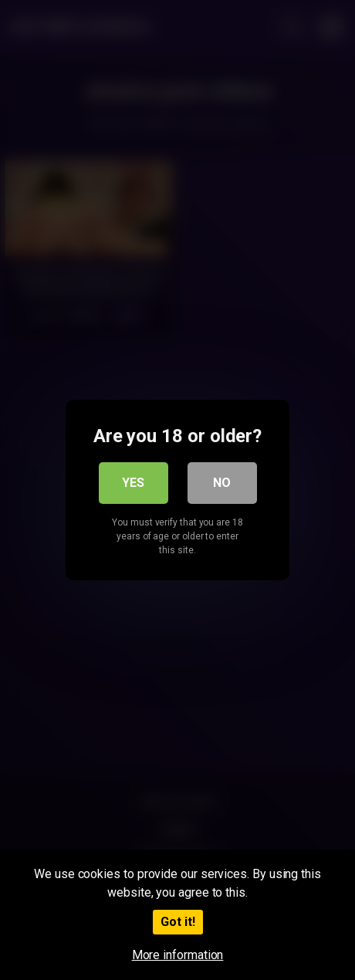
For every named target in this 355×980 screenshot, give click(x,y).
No (222, 483)
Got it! (178, 922)
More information (178, 955)
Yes (133, 483)
